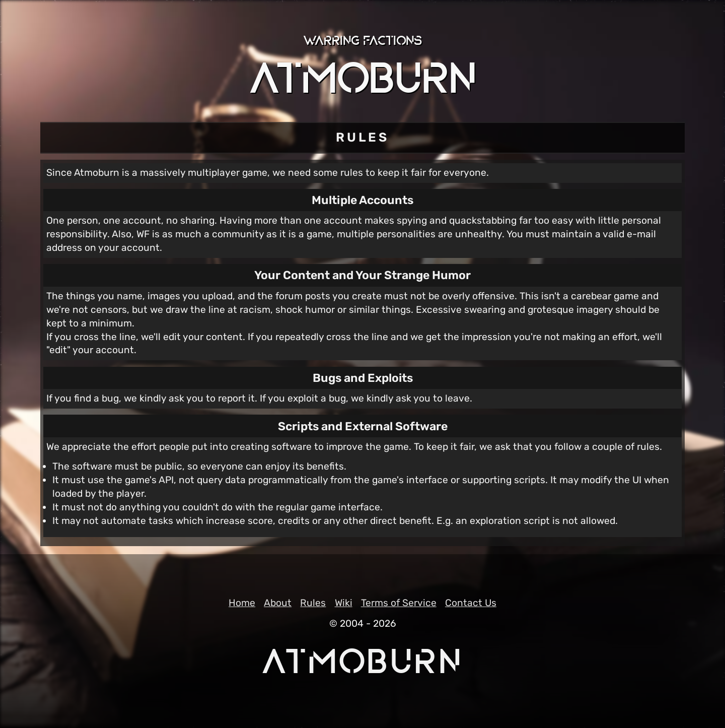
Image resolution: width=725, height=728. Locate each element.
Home (242, 603)
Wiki (344, 603)
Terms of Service (399, 603)
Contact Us (471, 603)
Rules (313, 603)
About (278, 603)
